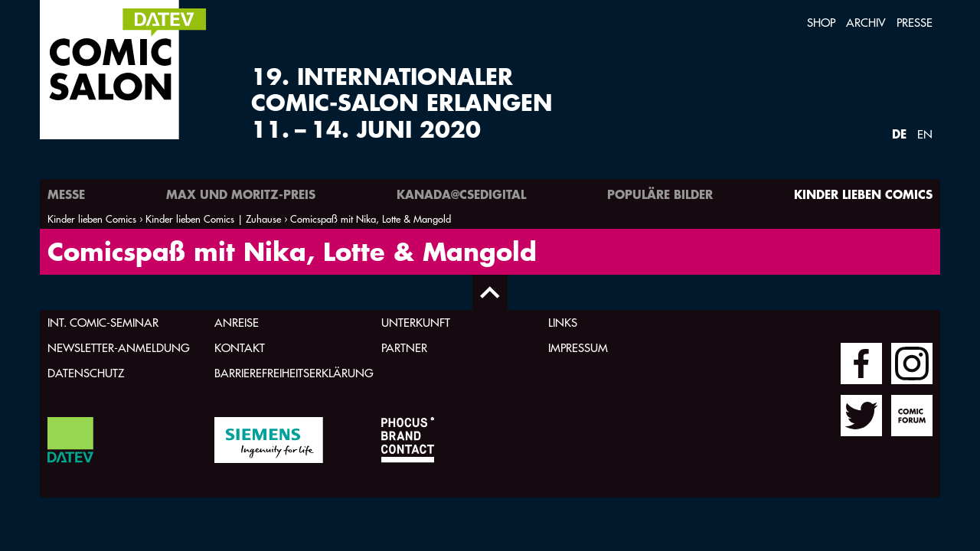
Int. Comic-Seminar (103, 323)
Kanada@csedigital (461, 194)
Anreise (237, 323)
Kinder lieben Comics (863, 194)
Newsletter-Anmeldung (119, 348)
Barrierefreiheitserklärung (294, 373)
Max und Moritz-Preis (241, 194)
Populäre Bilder (660, 194)
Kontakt (240, 348)
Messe (66, 194)
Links (563, 323)
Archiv (866, 23)
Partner (404, 348)
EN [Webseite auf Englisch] (925, 134)
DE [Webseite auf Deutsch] (899, 134)
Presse (915, 23)
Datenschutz (86, 373)
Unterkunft (416, 323)
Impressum (578, 348)
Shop (821, 23)
